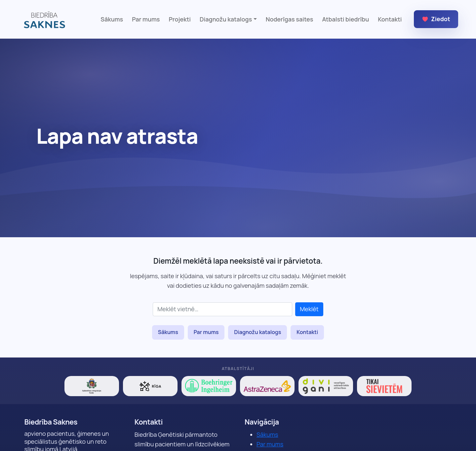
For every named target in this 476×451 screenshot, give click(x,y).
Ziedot (436, 19)
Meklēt (309, 309)
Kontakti (390, 19)
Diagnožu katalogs (258, 332)
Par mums (146, 19)
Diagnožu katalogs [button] (226, 19)
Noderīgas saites (290, 19)
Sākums (112, 19)
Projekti (180, 19)
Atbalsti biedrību (345, 19)
